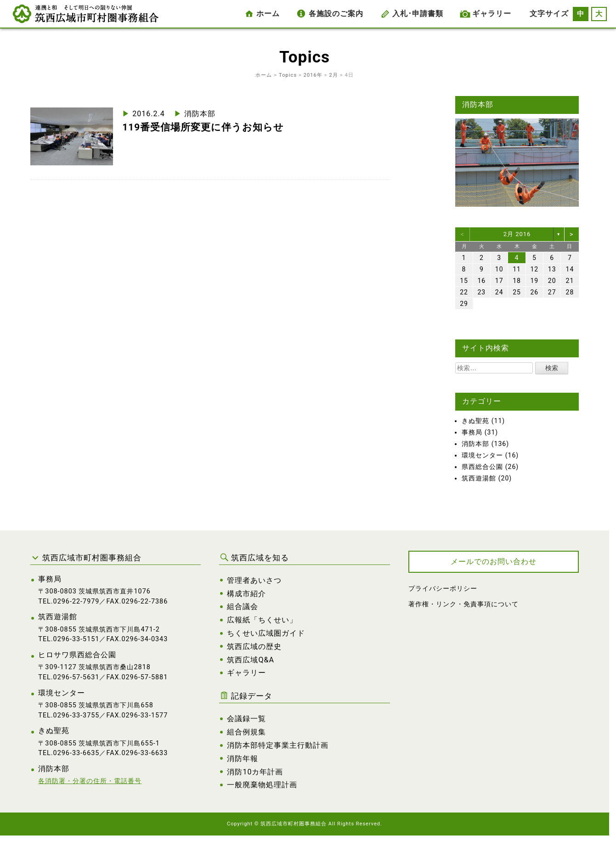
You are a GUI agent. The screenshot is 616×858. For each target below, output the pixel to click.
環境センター (482, 455)
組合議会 (243, 607)
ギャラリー (492, 14)
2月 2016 (517, 234)
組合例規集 (246, 732)
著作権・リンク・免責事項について (463, 604)
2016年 (313, 75)
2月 (334, 75)
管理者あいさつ (254, 580)
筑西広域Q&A (250, 660)
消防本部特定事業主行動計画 (278, 745)
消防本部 (200, 114)
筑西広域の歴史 (254, 646)
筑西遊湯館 (479, 478)
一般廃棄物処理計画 (262, 785)
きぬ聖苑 (475, 421)
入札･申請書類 (418, 14)
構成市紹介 (246, 594)
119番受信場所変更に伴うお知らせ (203, 127)
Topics (288, 75)
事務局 (472, 432)
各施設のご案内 (336, 14)
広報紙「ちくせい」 (262, 620)
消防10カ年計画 (255, 772)
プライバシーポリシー (443, 589)
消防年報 (243, 759)
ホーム (268, 14)
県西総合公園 (482, 467)
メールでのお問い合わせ (494, 562)
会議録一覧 (246, 719)
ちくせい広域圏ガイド (266, 633)
